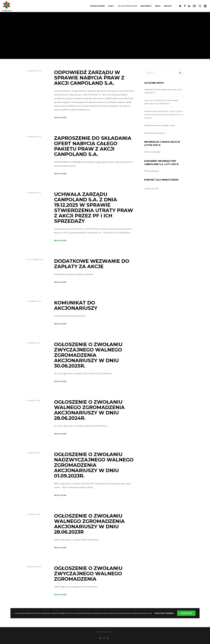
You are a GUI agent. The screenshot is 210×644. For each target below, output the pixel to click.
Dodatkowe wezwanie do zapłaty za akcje (160, 125)
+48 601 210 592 (151, 189)
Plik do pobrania (151, 171)
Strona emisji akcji (152, 152)
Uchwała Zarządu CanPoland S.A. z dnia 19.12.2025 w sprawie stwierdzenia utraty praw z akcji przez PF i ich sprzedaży (164, 115)
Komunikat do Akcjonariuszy (155, 133)
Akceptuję (186, 613)
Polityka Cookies (164, 613)
